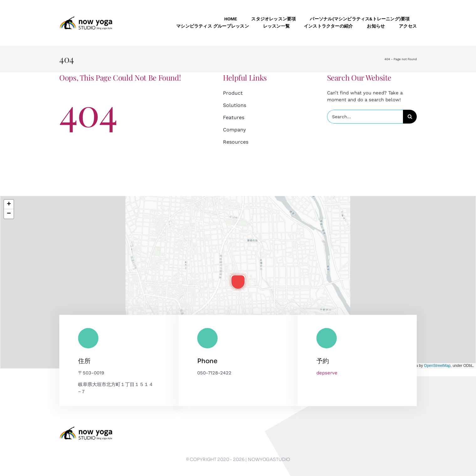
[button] (238, 282)
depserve (327, 373)
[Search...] (365, 117)
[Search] (410, 117)
